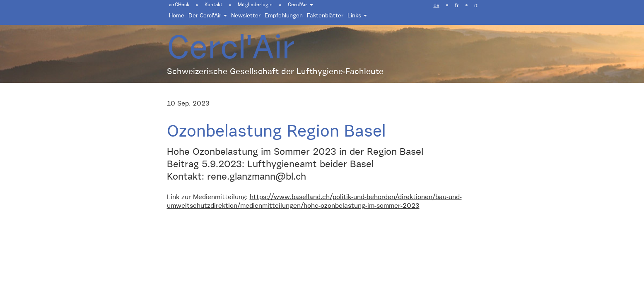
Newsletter (246, 16)
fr (457, 6)
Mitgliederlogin (255, 5)
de (437, 6)
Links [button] (357, 16)
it (476, 6)
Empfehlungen (284, 16)
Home (177, 16)
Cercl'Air (300, 5)
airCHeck (179, 5)
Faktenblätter (325, 16)
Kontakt (213, 5)
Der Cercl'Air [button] (208, 16)
